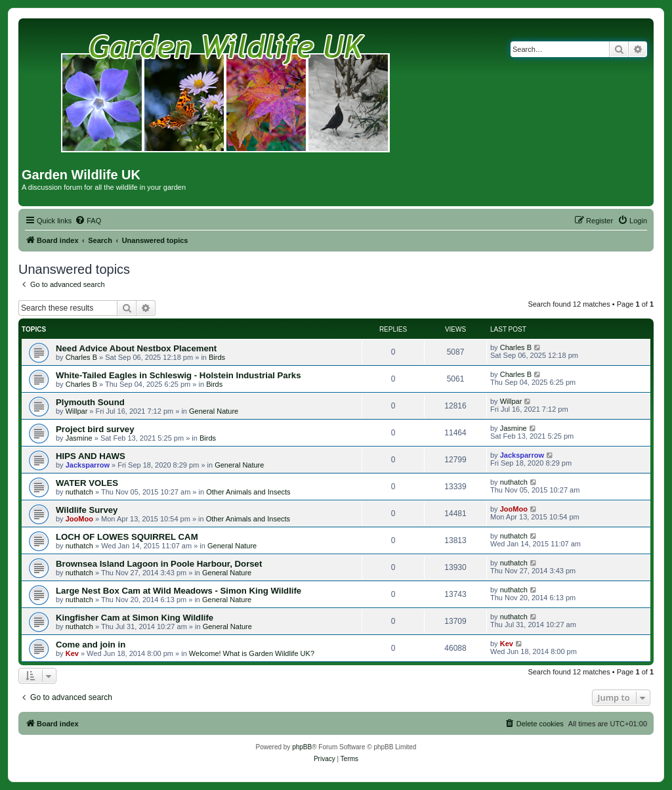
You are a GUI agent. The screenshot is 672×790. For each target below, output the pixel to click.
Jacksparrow (88, 465)
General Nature (214, 411)
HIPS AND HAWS (91, 456)
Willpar (77, 411)
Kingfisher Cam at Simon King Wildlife (135, 618)
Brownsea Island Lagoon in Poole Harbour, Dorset (159, 564)
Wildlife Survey (87, 510)
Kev (72, 653)
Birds (217, 357)
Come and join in (91, 645)
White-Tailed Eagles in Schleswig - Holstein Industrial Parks (178, 375)
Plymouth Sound (90, 402)
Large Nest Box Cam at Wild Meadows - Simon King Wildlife (178, 591)
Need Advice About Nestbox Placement (136, 348)
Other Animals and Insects (248, 492)
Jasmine (79, 438)
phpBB (302, 747)
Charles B (81, 357)
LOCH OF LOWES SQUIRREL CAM (127, 537)
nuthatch (79, 492)
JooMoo (79, 519)
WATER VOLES (87, 483)
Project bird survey (95, 429)
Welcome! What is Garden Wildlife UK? (252, 653)
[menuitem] (88, 221)
